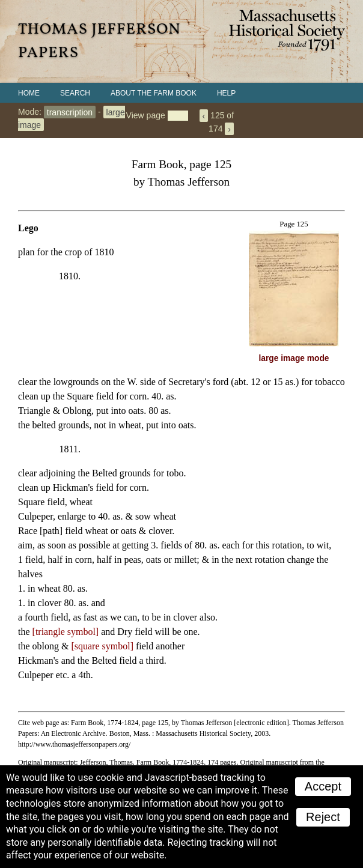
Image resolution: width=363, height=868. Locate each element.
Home (29, 93)
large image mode (294, 358)
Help (226, 93)
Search (75, 93)
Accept (323, 786)
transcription (70, 112)
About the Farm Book (154, 93)
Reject (323, 817)
